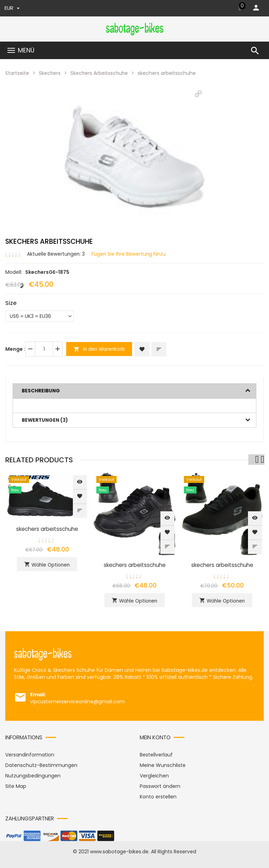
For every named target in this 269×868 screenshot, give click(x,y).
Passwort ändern (160, 785)
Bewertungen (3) (46, 419)
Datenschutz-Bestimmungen (41, 764)
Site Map (16, 785)
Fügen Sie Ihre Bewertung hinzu (130, 254)
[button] (198, 93)
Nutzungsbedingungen (33, 775)
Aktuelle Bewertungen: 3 (56, 254)
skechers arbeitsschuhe (47, 528)
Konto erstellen (158, 796)
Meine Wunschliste (163, 764)
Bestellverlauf (156, 754)
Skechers (50, 73)
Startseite (17, 73)
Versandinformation (30, 754)
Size (11, 303)
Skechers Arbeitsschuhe (100, 73)
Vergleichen (154, 775)
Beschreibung (41, 390)
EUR (12, 8)
